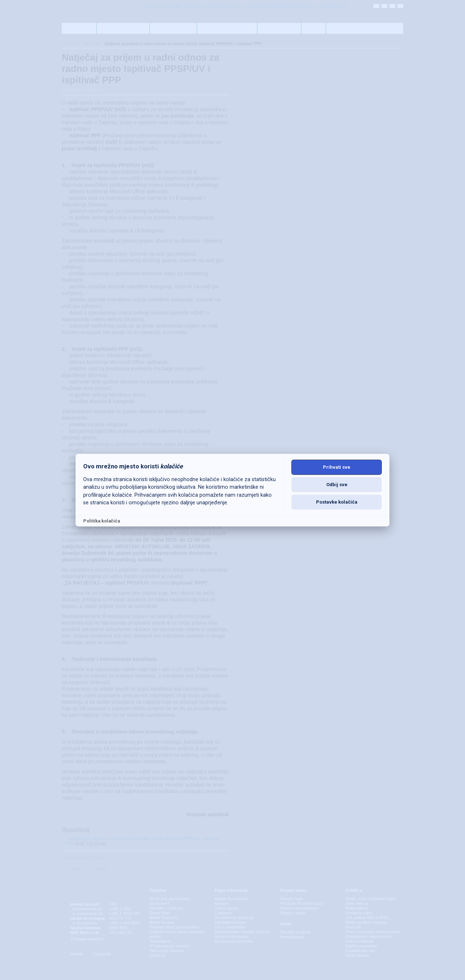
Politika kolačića (102, 521)
